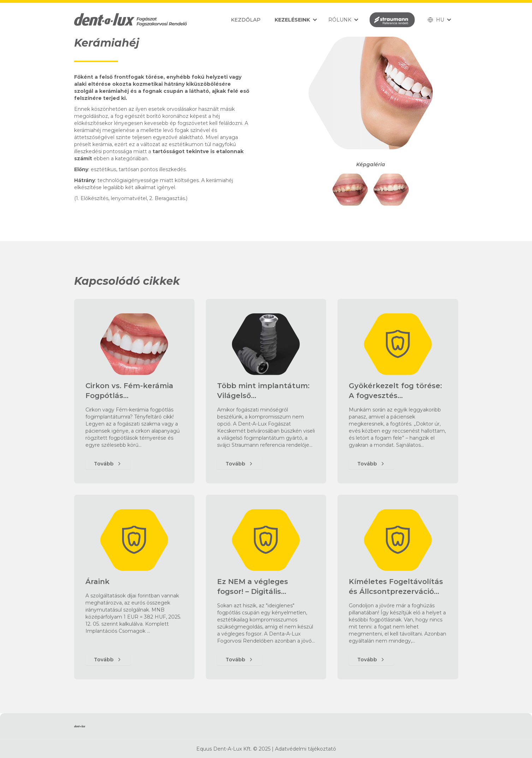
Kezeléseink (292, 20)
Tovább (108, 464)
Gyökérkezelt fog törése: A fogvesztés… (395, 391)
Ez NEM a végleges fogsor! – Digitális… (253, 586)
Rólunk (340, 20)
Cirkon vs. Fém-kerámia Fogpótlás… (129, 391)
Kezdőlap (246, 20)
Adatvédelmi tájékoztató (306, 749)
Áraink (97, 582)
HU (436, 20)
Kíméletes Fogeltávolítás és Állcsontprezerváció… (396, 586)
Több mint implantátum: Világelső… (263, 391)
